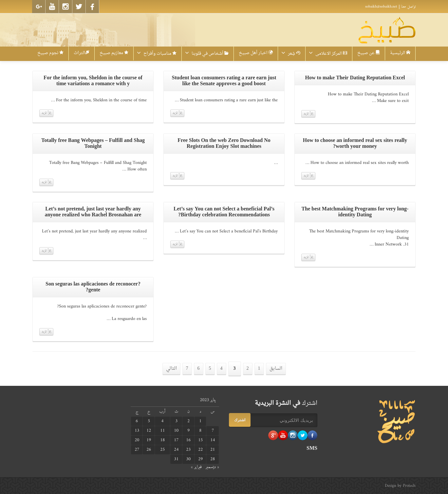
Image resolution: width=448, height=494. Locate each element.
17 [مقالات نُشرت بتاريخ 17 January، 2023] (176, 440)
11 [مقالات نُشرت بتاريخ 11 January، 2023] (162, 431)
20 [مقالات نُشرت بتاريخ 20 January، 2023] (137, 440)
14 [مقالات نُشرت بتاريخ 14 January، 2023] (213, 440)
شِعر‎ (291, 54)
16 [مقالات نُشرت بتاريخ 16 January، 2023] (188, 440)
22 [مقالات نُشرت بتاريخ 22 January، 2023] (200, 450)
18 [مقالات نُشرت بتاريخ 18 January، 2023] (162, 440)
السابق (276, 369)
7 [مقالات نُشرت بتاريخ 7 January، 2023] (213, 431)
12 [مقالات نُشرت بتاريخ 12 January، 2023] (149, 431)
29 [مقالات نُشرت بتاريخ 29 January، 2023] (200, 459)
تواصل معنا (408, 7)
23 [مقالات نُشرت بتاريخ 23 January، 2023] (188, 450)
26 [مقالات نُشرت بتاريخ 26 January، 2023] (149, 450)
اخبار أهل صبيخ (256, 53)
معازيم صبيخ (114, 53)
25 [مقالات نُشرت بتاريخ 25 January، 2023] (162, 450)
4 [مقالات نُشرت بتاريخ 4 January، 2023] (162, 421)
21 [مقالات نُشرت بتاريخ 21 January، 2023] (213, 450)
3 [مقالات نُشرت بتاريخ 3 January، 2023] (176, 421)
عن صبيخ (369, 53)
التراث (82, 53)
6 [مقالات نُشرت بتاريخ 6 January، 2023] (137, 421)
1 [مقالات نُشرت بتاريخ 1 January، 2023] (200, 421)
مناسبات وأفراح (157, 54)
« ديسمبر (212, 467)
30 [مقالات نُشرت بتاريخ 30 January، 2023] (188, 459)
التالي (171, 369)
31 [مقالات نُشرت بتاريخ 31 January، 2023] (176, 459)
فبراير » (196, 467)
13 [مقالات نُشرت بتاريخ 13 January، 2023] (137, 431)
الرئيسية (400, 53)
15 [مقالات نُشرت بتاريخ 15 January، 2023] (200, 440)
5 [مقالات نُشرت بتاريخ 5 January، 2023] (149, 421)
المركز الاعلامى (328, 54)
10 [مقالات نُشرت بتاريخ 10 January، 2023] (176, 431)
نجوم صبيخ (50, 53)
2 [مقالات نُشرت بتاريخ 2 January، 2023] (188, 421)
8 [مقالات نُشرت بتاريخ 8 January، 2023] (200, 431)
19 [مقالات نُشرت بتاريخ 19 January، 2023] (149, 440)
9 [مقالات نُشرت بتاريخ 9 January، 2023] (188, 431)
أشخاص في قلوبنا (207, 54)
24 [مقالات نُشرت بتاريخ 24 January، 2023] (176, 450)
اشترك (240, 420)
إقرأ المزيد (46, 113)
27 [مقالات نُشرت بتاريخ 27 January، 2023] (137, 450)
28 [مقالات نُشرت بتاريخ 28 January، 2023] (213, 459)
